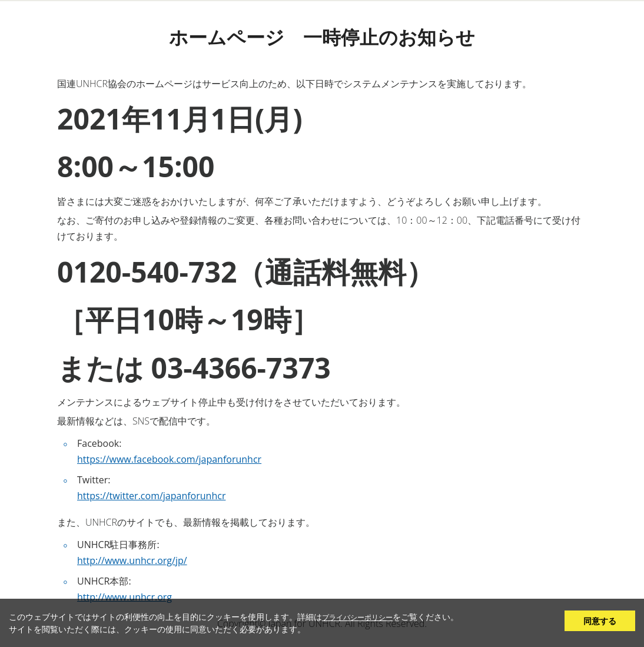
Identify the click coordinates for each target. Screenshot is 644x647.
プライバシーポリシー (357, 617)
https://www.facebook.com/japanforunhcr (169, 459)
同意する (600, 621)
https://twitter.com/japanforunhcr (151, 496)
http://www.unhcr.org (125, 597)
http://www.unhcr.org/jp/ (132, 560)
